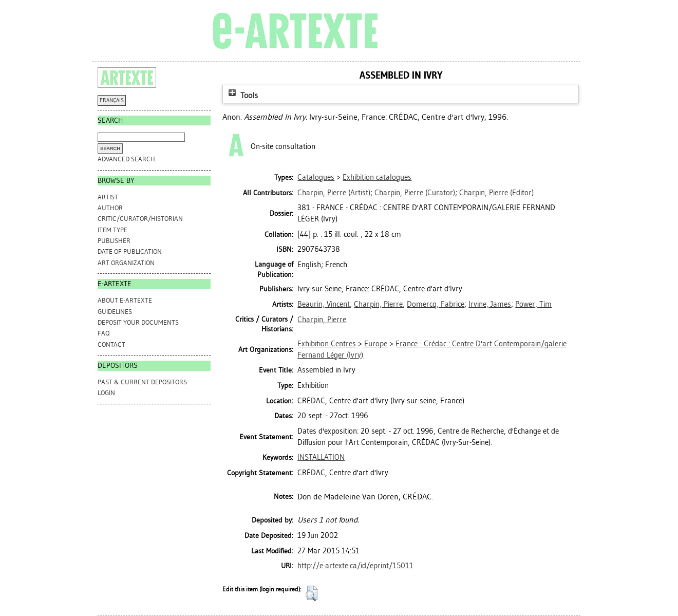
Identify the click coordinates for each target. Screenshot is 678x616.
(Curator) (415, 193)
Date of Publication (130, 251)
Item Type (112, 230)
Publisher (114, 241)
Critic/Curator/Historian (140, 219)
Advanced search (126, 159)
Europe (376, 344)
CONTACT (111, 344)
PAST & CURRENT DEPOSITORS (142, 382)
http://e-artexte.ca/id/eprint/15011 (355, 566)
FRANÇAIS (112, 100)
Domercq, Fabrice (436, 304)
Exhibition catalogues (377, 177)
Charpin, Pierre (378, 304)
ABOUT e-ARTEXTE (125, 300)
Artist (108, 197)
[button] (312, 593)
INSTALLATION (321, 457)
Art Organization (126, 263)
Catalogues (316, 177)
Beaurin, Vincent (324, 304)
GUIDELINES (115, 312)
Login (106, 393)
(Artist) (334, 193)
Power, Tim (533, 304)
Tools (242, 95)
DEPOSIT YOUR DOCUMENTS (138, 322)
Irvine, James (490, 304)
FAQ (103, 333)
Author (110, 208)
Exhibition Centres (327, 344)
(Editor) (496, 193)
